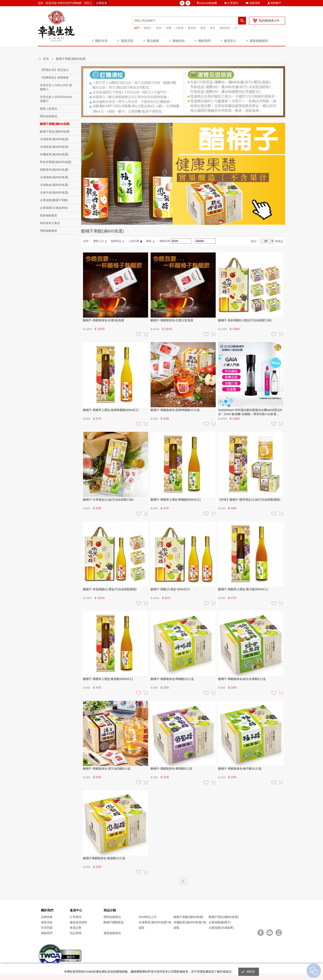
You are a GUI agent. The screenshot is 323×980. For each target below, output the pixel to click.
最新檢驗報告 (259, 41)
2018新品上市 (148, 917)
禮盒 (213, 28)
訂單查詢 (233, 3)
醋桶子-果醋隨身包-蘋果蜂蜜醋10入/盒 (175, 410)
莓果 (203, 28)
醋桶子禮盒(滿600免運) (55, 131)
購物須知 (179, 41)
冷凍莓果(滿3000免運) (54, 139)
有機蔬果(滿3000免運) (54, 154)
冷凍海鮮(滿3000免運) (54, 177)
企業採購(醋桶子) (220, 922)
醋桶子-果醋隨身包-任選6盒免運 (104, 320)
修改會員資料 (78, 922)
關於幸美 (101, 41)
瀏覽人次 (98, 241)
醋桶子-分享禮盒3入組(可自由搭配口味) (108, 500)
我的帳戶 (276, 3)
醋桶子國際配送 (114, 922)
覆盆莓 (192, 28)
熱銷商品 (116, 241)
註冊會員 (102, 3)
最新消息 (127, 41)
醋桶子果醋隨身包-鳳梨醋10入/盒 (104, 858)
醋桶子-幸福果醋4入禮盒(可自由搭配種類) (110, 589)
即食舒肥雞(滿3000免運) (56, 162)
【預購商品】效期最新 (54, 77)
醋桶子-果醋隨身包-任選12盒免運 (172, 320)
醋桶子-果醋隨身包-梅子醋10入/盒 (240, 769)
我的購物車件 (269, 21)
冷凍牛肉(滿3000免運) (54, 192)
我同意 (251, 972)
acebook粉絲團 (208, 3)
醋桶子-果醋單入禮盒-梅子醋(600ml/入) (243, 589)
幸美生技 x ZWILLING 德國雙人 (56, 87)
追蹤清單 (255, 3)
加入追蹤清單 (139, 334)
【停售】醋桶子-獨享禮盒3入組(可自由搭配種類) (249, 500)
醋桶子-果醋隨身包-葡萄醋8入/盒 (171, 769)
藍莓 (159, 28)
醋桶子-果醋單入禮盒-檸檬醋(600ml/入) (176, 500)
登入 (89, 3)
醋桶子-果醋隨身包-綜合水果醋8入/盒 (242, 679)
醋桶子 (148, 28)
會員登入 (230, 41)
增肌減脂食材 (49, 231)
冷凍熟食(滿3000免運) (54, 185)
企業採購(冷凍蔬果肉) (54, 208)
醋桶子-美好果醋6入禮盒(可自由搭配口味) (245, 320)
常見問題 (47, 928)
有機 (169, 28)
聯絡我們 (204, 41)
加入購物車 (146, 334)
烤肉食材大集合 (50, 223)
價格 (149, 241)
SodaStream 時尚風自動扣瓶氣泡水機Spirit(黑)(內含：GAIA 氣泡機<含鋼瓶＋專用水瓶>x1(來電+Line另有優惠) (250, 412)
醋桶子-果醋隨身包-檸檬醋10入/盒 (172, 679)
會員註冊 (76, 928)
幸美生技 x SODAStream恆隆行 (56, 99)
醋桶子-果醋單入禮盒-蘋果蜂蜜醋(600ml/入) (111, 410)
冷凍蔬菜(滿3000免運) (54, 147)
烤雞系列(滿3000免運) (54, 170)
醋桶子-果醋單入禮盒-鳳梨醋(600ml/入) (108, 679)
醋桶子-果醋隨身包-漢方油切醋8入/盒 (107, 769)
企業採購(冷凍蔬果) (221, 928)
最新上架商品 (49, 109)
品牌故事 (47, 917)
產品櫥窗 (153, 41)
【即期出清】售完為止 (54, 70)
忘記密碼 (76, 933)
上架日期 (134, 241)
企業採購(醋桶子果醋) (54, 200)
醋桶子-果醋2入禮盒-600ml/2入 (170, 589)
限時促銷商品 (49, 116)
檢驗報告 (225, 28)
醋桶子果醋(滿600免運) (55, 124)
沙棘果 (180, 28)
